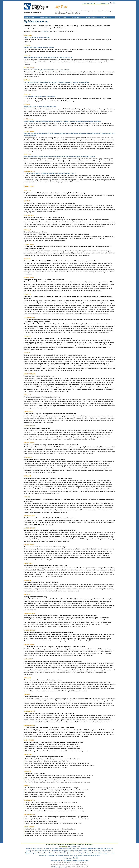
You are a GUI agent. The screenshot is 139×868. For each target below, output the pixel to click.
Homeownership (29, 17)
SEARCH (98, 3)
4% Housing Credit (72, 851)
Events (69, 849)
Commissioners (47, 849)
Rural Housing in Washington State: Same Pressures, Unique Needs (47, 70)
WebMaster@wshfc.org (59, 867)
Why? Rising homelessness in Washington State (40, 107)
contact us (45, 31)
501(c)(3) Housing (107, 851)
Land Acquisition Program (76, 853)
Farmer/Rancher (49, 853)
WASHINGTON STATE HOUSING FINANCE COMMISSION (69, 860)
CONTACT (106, 3)
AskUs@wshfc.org (74, 846)
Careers (38, 849)
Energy (40, 853)
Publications (83, 849)
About (33, 849)
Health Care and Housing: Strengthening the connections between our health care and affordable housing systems (62, 121)
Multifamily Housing (46, 17)
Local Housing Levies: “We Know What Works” (40, 97)
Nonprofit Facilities (60, 17)
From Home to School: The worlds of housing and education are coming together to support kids (56, 82)
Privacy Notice (68, 858)
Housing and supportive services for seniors (39, 47)
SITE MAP (91, 3)
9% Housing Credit (85, 851)
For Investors (104, 17)
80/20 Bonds (96, 851)
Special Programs (75, 17)
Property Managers (91, 17)
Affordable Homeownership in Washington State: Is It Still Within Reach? (48, 57)
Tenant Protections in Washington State (37, 37)
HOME (84, 3)
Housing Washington (59, 849)
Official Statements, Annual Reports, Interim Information (74, 855)
